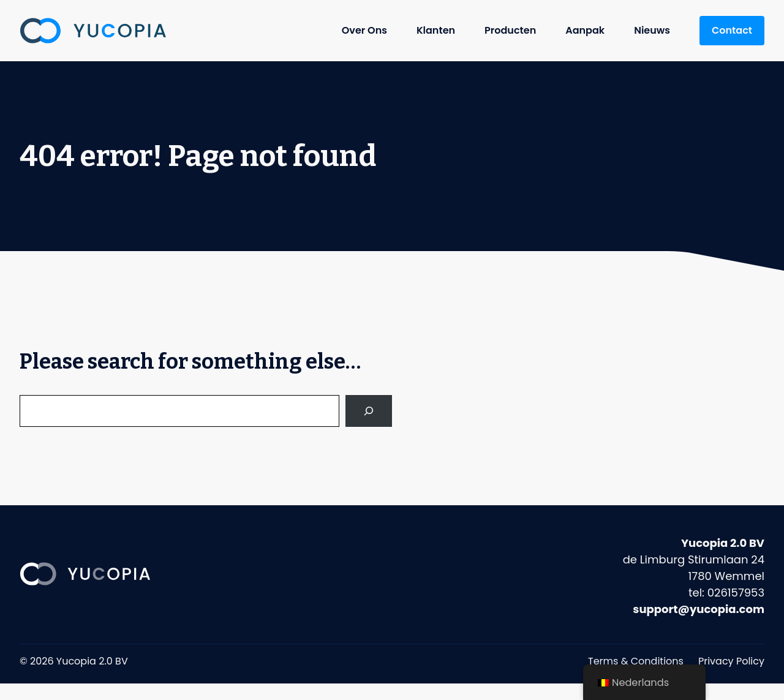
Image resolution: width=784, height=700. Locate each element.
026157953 (736, 593)
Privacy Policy (731, 661)
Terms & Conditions (636, 661)
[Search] (369, 411)
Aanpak (585, 30)
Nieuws (652, 30)
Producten (510, 30)
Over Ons (364, 30)
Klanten (436, 30)
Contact (732, 30)
